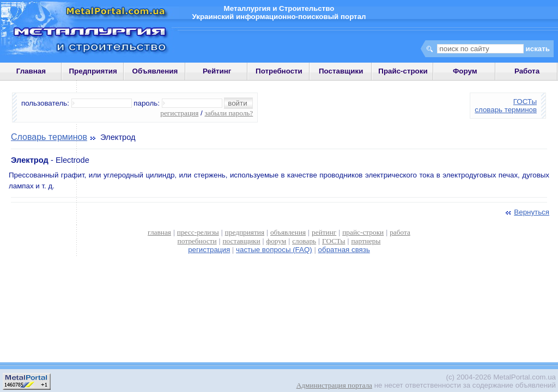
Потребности (279, 71)
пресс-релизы (198, 232)
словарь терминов (506, 110)
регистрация (179, 113)
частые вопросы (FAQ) (274, 250)
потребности (197, 241)
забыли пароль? (229, 113)
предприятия (245, 232)
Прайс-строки (403, 71)
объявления (288, 232)
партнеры (366, 241)
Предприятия (93, 71)
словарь (304, 241)
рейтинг (324, 232)
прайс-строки (363, 232)
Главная (31, 71)
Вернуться (526, 212)
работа (400, 232)
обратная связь (344, 250)
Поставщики (341, 71)
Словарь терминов (49, 137)
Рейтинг (217, 71)
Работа (527, 71)
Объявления (155, 71)
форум (277, 241)
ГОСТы (525, 102)
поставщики (241, 241)
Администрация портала (334, 385)
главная (159, 232)
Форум (465, 71)
